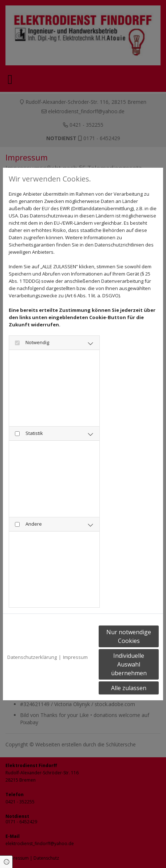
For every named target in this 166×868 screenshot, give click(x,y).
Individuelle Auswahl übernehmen (129, 664)
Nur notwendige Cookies (129, 636)
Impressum (75, 657)
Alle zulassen (129, 688)
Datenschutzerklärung (32, 657)
